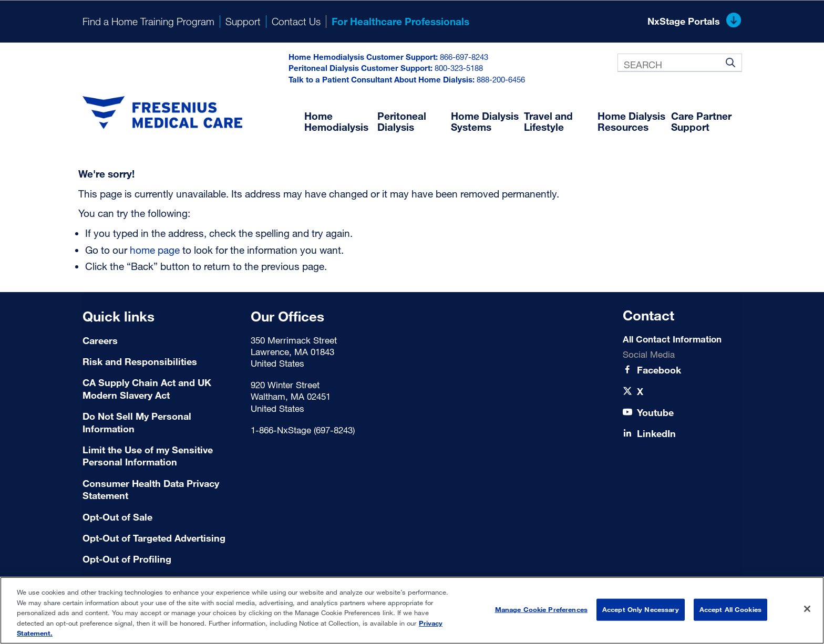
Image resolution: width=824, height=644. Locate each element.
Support (243, 21)
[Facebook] (659, 370)
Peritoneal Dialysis (402, 121)
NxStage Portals (694, 22)
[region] (412, 610)
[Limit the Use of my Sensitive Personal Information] (160, 456)
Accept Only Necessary (641, 609)
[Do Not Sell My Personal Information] (160, 423)
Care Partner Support (701, 121)
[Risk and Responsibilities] (160, 362)
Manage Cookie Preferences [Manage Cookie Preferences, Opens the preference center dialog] (541, 609)
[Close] (807, 609)
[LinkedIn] (656, 434)
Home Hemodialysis (336, 121)
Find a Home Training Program (148, 21)
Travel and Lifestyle (548, 121)
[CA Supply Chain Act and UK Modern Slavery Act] (160, 389)
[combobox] (679, 63)
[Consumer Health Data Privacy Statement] (160, 490)
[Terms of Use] (160, 517)
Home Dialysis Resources (631, 121)
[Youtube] (655, 413)
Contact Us (296, 21)
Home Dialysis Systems (485, 121)
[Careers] (160, 341)
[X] (640, 392)
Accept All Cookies (730, 609)
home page (155, 250)
